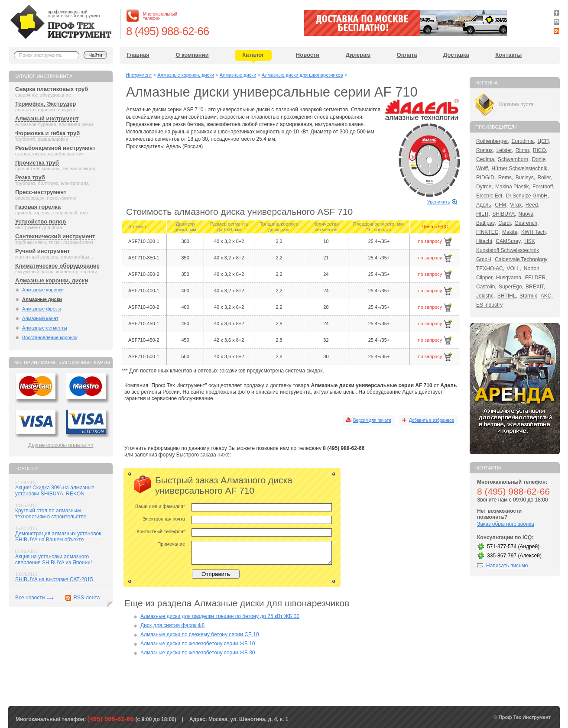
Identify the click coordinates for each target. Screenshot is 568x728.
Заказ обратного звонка (506, 524)
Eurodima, (523, 141)
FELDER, (536, 278)
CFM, (501, 205)
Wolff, (483, 168)
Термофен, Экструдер (45, 104)
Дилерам (358, 55)
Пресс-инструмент (41, 192)
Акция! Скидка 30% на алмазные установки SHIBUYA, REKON (55, 491)
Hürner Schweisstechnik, (520, 168)
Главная (138, 55)
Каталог (253, 55)
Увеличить (439, 202)
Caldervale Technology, (522, 259)
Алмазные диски (42, 299)
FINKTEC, (488, 232)
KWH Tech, (534, 232)
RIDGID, (486, 178)
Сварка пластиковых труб (52, 89)
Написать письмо (507, 566)
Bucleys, (525, 178)
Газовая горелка (38, 207)
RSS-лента (86, 598)
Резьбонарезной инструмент (55, 148)
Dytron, (485, 187)
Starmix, (529, 296)
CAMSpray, (509, 241)
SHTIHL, (507, 296)
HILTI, (483, 214)
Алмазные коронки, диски (52, 280)
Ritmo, (523, 150)
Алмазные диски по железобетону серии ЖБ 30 (198, 653)
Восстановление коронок (50, 337)
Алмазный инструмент (47, 118)
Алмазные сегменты (45, 328)
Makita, (511, 232)
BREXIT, (535, 287)
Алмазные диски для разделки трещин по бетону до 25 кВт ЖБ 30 (220, 616)
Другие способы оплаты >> (61, 445)
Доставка (456, 55)
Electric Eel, (490, 196)
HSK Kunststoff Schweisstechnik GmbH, (508, 250)
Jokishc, (485, 296)
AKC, (547, 296)
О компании (192, 55)
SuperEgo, (511, 287)
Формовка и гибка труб (47, 133)
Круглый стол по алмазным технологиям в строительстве (51, 514)
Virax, (516, 205)
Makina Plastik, (513, 187)
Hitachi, (485, 241)
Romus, (485, 150)
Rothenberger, (493, 141)
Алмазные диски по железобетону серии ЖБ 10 (198, 644)
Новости (308, 55)
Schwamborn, (514, 159)
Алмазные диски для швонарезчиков (302, 75)
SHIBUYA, (504, 214)
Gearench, (527, 223)
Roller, (545, 178)
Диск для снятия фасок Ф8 (172, 625)
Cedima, (486, 159)
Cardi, (505, 223)
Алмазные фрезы (42, 309)
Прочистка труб (37, 163)
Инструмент (139, 75)
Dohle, (540, 159)
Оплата (407, 55)
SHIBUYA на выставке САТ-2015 (54, 579)
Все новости (30, 598)
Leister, (505, 150)
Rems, (506, 178)
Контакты (508, 55)
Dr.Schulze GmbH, (527, 196)
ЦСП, (544, 141)
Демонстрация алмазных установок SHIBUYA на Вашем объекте (58, 537)
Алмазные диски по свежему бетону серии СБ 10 (200, 634)
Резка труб (30, 177)
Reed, (532, 205)
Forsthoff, (543, 187)
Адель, (484, 205)
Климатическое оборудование (57, 266)
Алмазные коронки (43, 290)
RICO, (540, 150)
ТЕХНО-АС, (490, 269)
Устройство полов (41, 222)
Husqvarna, (509, 278)
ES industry (489, 305)
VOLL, (514, 269)
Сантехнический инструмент (55, 236)
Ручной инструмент (42, 251)
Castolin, (486, 287)
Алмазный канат (40, 318)
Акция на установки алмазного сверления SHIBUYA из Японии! (54, 560)
